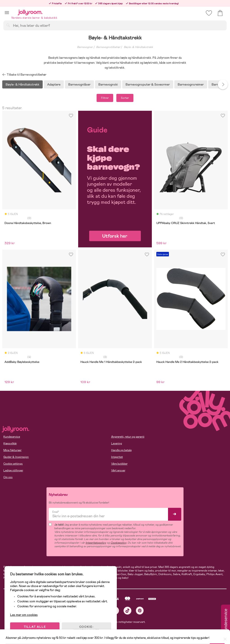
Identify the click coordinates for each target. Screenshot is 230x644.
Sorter (125, 98)
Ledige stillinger (13, 470)
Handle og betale (121, 450)
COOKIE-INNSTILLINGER (86, 629)
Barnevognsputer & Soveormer (148, 84)
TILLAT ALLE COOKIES (35, 629)
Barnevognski (108, 84)
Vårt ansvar (118, 470)
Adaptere (54, 84)
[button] (7, 12)
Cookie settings (13, 464)
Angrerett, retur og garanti (128, 437)
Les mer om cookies (24, 615)
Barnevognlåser (79, 84)
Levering (117, 443)
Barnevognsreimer (191, 84)
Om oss (8, 477)
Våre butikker (119, 464)
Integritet (117, 457)
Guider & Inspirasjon (16, 457)
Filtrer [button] (105, 98)
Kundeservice (12, 437)
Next (223, 84)
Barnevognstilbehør (108, 47)
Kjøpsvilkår (10, 443)
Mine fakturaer (12, 450)
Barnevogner (85, 47)
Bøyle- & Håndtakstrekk (138, 47)
